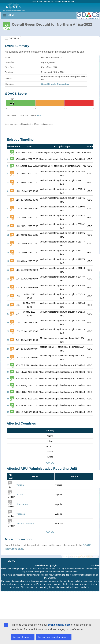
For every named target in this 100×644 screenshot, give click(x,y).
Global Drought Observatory (55, 84)
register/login (61, 1)
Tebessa (21, 514)
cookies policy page (59, 625)
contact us (48, 1)
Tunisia (20, 485)
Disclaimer (40, 565)
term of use (37, 1)
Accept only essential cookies (54, 637)
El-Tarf (20, 495)
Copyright (52, 565)
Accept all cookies (23, 637)
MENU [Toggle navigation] (9, 16)
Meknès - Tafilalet (25, 524)
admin (71, 1)
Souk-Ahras (23, 504)
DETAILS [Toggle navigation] (12, 39)
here (39, 115)
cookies (95, 565)
